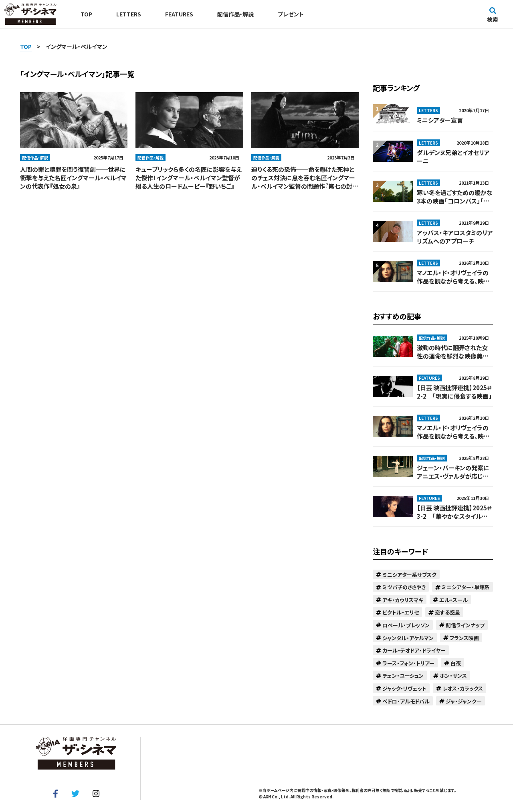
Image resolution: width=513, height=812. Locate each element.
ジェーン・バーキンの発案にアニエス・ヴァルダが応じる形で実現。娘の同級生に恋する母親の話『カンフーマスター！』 (454, 472)
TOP (86, 14)
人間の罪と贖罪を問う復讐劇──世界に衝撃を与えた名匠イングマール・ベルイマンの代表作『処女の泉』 (73, 178)
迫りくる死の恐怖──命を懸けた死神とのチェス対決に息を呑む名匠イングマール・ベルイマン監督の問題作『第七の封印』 (303, 178)
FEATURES (179, 14)
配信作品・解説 (235, 14)
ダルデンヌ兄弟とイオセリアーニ (453, 157)
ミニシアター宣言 (440, 120)
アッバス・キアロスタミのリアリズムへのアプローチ (455, 237)
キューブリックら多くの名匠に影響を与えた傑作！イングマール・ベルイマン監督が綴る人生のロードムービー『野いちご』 (189, 178)
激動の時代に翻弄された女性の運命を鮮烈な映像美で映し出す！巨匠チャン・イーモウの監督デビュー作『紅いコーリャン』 (454, 352)
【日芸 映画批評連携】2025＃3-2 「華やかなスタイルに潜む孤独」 (454, 512)
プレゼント (291, 14)
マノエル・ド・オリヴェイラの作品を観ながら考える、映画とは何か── (453, 277)
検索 (493, 15)
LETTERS (129, 14)
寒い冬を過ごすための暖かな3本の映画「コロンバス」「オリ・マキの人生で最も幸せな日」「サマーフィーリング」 (455, 197)
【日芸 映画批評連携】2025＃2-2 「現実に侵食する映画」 (454, 392)
